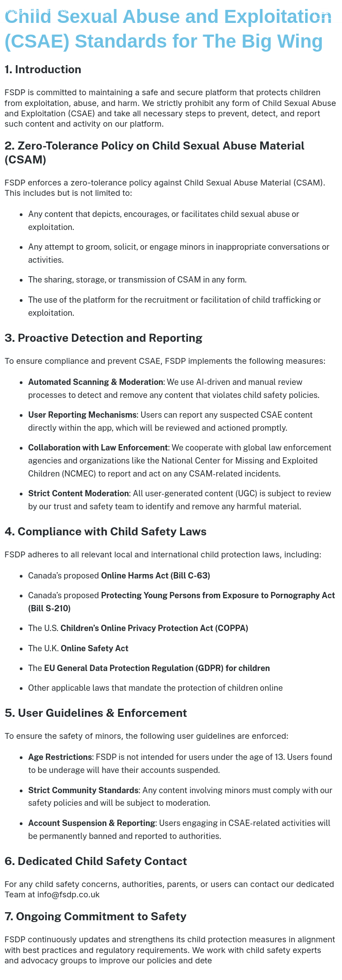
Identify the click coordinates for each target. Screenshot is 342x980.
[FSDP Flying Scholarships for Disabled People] (60, 11)
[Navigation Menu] (325, 11)
